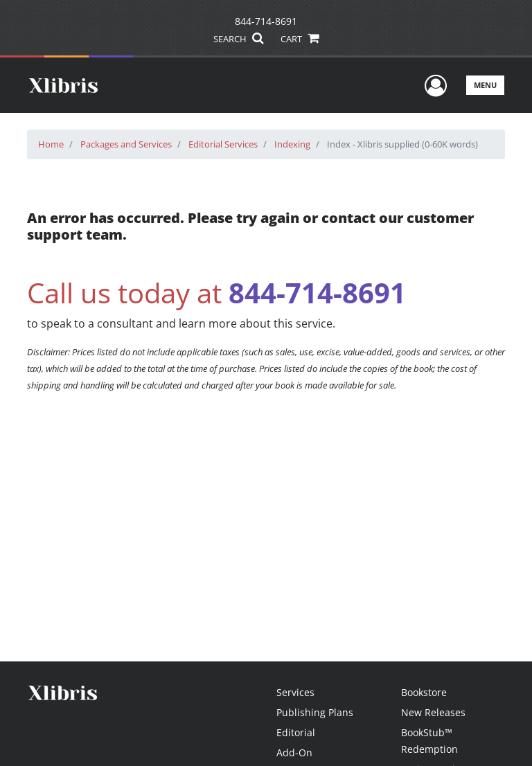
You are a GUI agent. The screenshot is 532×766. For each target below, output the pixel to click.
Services (295, 692)
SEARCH (238, 39)
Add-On (294, 752)
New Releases (433, 712)
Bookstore (424, 692)
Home (51, 144)
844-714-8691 (266, 21)
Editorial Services (223, 144)
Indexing (292, 144)
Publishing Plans (315, 712)
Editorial (296, 732)
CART (299, 39)
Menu (485, 85)
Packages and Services (126, 144)
